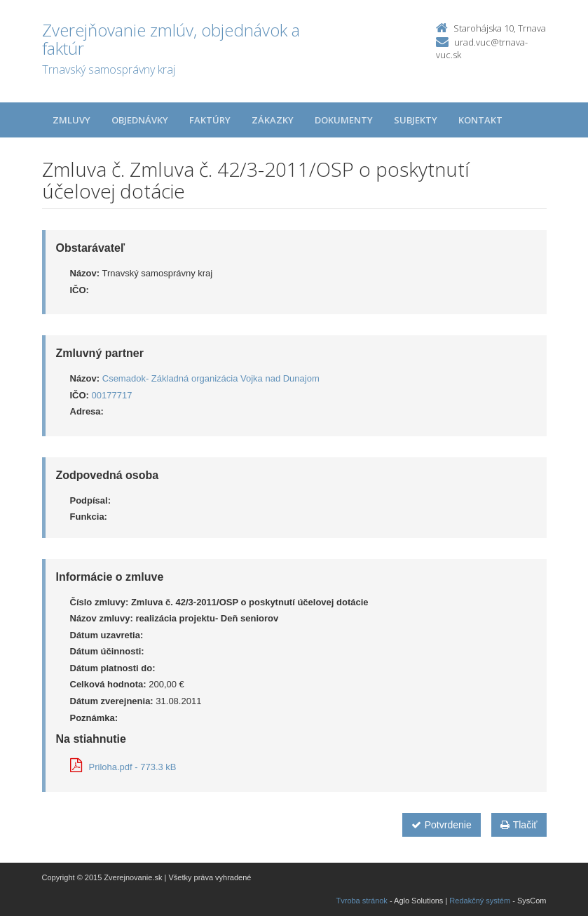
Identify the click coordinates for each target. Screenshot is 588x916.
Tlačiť (519, 825)
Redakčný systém (480, 901)
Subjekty (416, 120)
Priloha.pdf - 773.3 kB (123, 767)
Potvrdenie (442, 825)
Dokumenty (344, 120)
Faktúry (210, 120)
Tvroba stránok (362, 901)
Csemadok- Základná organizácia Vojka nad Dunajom (211, 378)
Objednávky (140, 120)
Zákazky (273, 120)
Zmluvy (71, 120)
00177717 (112, 395)
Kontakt (480, 120)
